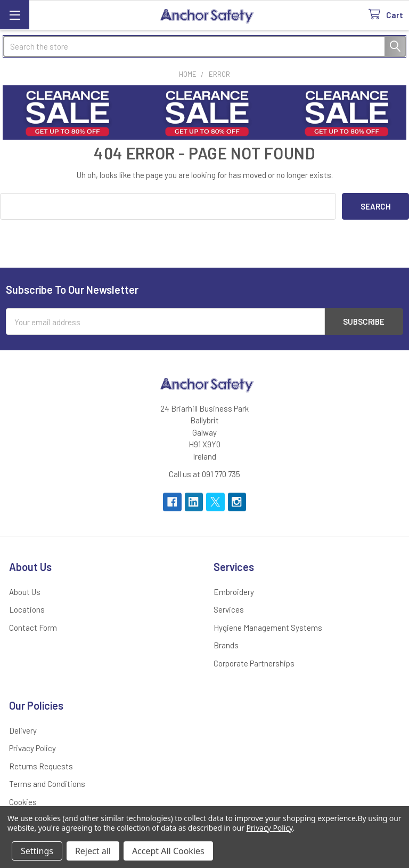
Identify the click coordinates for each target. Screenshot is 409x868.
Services (229, 609)
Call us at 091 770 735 (204, 474)
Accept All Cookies (168, 851)
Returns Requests (41, 766)
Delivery (23, 730)
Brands (226, 645)
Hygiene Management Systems (268, 628)
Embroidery (234, 592)
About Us (25, 592)
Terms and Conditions (47, 784)
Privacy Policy (32, 748)
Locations (27, 609)
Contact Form (33, 628)
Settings (37, 851)
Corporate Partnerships (254, 663)
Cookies (23, 802)
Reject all (93, 851)
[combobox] (204, 46)
